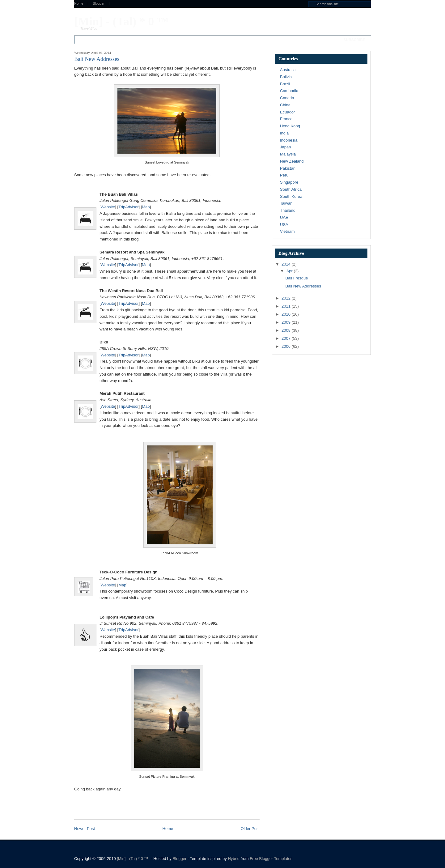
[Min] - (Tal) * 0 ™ (121, 21)
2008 (287, 330)
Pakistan (288, 168)
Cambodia (289, 91)
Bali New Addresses (303, 286)
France (286, 119)
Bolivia (286, 77)
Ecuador (287, 112)
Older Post (250, 829)
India (284, 133)
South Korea (291, 196)
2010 (287, 314)
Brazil (285, 84)
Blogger (99, 4)
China (285, 105)
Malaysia (288, 154)
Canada (287, 98)
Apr (290, 271)
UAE (284, 217)
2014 (287, 264)
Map (146, 207)
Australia (288, 70)
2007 (287, 338)
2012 (287, 298)
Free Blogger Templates (271, 859)
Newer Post (85, 829)
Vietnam (287, 231)
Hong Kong (290, 126)
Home (79, 4)
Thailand (288, 210)
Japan (285, 147)
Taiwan (286, 203)
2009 (287, 322)
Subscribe (354, 40)
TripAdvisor (128, 207)
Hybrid (234, 859)
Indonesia (289, 140)
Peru (284, 175)
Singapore (289, 182)
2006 (287, 346)
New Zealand (292, 161)
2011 (287, 306)
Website (108, 207)
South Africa (291, 189)
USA (284, 225)
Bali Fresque (297, 278)
